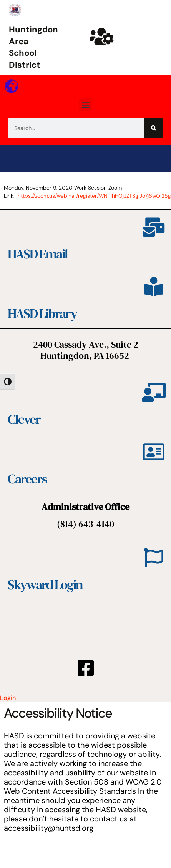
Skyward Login (45, 585)
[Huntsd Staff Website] (101, 36)
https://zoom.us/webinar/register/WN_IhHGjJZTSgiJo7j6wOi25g (94, 196)
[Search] (154, 128)
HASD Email (38, 254)
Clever (24, 419)
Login (8, 698)
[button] (85, 104)
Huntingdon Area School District (33, 47)
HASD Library (42, 313)
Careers (27, 479)
